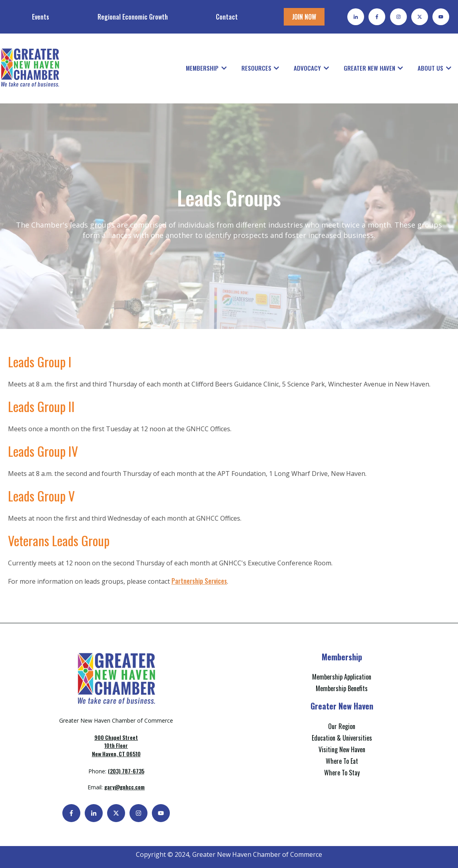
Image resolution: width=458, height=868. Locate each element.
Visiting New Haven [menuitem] (342, 749)
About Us (430, 68)
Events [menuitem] (41, 17)
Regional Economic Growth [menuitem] (133, 17)
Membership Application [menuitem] (342, 677)
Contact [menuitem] (227, 17)
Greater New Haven (369, 68)
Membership (202, 68)
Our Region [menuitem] (342, 726)
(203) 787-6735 (126, 771)
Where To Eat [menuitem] (342, 761)
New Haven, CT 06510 (116, 745)
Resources (256, 68)
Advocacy (307, 68)
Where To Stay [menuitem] (342, 773)
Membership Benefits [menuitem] (342, 688)
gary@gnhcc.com (124, 787)
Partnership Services (199, 581)
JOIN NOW (304, 17)
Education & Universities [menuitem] (342, 738)
